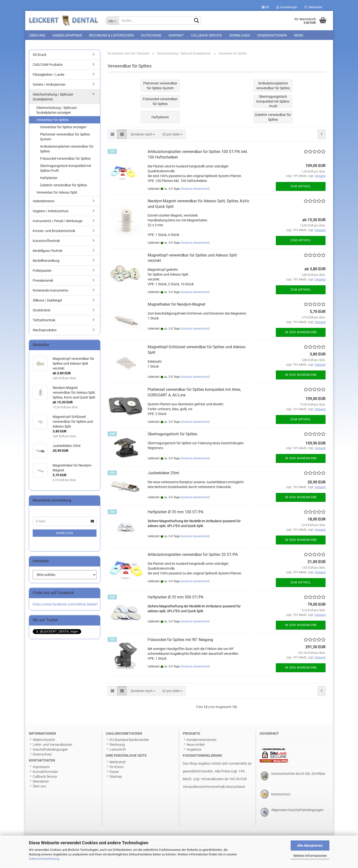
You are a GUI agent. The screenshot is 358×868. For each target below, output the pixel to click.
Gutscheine (151, 35)
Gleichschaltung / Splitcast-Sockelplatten (53, 98)
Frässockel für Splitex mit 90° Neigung (180, 641)
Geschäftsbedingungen (50, 751)
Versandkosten (212, 780)
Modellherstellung (46, 262)
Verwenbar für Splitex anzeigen (63, 128)
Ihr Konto (117, 768)
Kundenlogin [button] (287, 7)
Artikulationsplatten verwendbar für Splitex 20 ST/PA (193, 556)
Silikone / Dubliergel (47, 302)
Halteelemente (44, 202)
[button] (265, 7)
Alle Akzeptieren (310, 845)
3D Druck (40, 56)
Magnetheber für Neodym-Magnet (176, 306)
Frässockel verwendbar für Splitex (65, 160)
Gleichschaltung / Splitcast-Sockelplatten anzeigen (57, 111)
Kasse (114, 773)
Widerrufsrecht (44, 741)
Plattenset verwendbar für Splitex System (65, 138)
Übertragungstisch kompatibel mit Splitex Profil (66, 169)
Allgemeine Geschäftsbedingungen (297, 811)
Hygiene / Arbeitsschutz (51, 212)
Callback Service (207, 35)
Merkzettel (313, 7)
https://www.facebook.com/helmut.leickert (65, 605)
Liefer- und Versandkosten (52, 746)
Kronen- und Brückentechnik (54, 232)
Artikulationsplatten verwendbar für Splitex (67, 150)
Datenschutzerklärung (44, 859)
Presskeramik (43, 282)
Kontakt (176, 35)
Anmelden (64, 534)
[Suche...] (112, 21)
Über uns (37, 35)
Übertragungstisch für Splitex (172, 435)
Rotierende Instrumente (50, 292)
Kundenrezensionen (202, 741)
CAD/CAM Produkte (48, 66)
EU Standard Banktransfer (129, 741)
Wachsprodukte (45, 331)
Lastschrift (118, 751)
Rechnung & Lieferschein (111, 35)
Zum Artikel (301, 188)
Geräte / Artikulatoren (49, 86)
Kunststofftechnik (46, 242)
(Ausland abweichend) (195, 190)
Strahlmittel (41, 311)
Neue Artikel (196, 746)
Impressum (41, 768)
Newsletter (41, 783)
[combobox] (143, 136)
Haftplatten (49, 179)
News (299, 35)
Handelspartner (67, 35)
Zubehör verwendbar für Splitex (64, 186)
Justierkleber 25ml (163, 474)
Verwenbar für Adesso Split (57, 194)
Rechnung (117, 746)
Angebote (194, 751)
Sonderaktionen (272, 35)
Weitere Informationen (310, 856)
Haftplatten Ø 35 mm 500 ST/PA (175, 598)
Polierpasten (42, 272)
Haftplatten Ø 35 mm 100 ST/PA (175, 513)
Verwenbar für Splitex (52, 121)
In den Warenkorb (301, 333)
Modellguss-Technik (48, 252)
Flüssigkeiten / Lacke (48, 76)
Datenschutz (42, 755)
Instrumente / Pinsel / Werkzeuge (58, 222)
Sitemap (116, 778)
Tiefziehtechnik (44, 321)
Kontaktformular (45, 773)
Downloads (240, 35)
